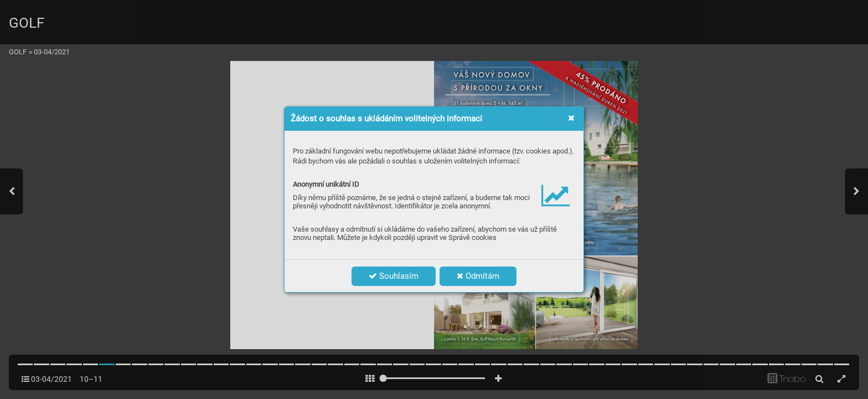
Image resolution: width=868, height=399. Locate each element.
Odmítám (478, 276)
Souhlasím (394, 276)
